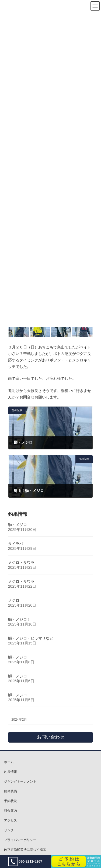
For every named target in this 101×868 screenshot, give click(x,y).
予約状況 (11, 801)
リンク (9, 830)
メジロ (14, 600)
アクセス (11, 820)
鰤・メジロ (18, 525)
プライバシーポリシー (20, 840)
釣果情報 (11, 772)
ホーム (9, 762)
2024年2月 (19, 720)
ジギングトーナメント (20, 781)
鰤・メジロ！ (19, 619)
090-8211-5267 (25, 862)
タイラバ (16, 544)
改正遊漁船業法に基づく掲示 (25, 850)
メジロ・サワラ (21, 563)
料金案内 (11, 811)
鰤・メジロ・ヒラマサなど (31, 638)
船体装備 (11, 791)
